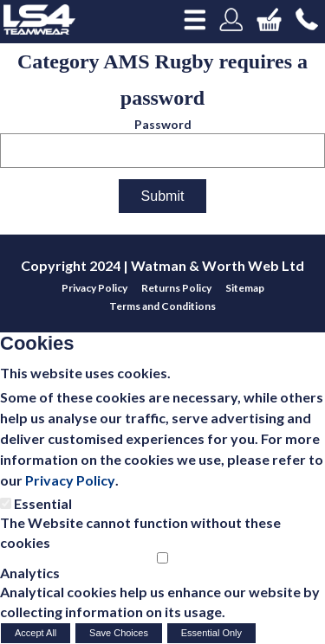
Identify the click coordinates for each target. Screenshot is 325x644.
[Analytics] (162, 558)
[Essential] (6, 503)
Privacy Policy (70, 480)
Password (163, 124)
